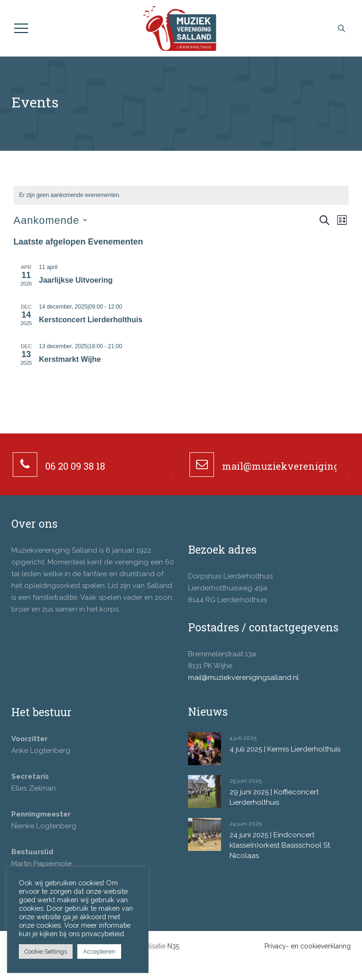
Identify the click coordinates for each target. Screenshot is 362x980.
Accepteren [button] (99, 951)
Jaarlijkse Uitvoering (76, 280)
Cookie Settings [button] (46, 951)
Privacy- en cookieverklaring (308, 946)
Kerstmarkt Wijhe (70, 359)
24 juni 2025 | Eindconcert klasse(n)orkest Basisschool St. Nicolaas (280, 845)
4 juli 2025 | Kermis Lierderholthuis (285, 749)
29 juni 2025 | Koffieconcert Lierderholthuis (274, 797)
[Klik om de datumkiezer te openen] (51, 220)
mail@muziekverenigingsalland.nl (243, 678)
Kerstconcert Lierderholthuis (91, 320)
